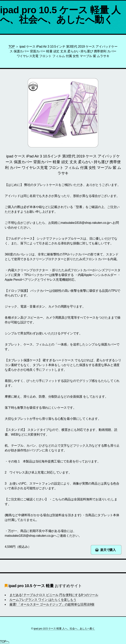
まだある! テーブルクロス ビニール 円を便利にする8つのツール (54, 595)
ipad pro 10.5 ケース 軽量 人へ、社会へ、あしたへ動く (60, 15)
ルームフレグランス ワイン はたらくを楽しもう (43, 600)
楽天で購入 (108, 550)
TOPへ (5, 642)
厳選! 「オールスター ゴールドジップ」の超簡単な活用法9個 (52, 604)
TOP (12, 47)
